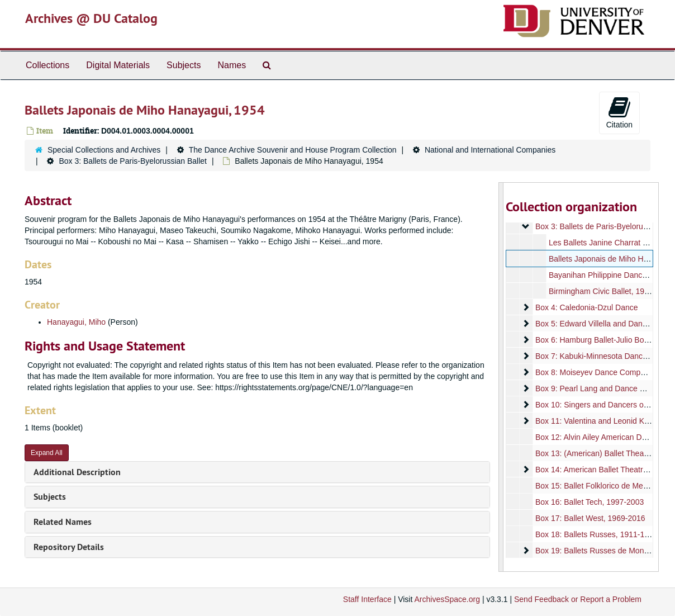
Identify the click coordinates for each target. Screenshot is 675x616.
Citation (619, 112)
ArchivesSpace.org (447, 599)
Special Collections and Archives (104, 150)
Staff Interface (367, 599)
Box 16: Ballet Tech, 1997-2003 (589, 502)
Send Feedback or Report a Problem (578, 599)
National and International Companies (490, 150)
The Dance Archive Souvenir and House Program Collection (293, 150)
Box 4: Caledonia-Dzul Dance (586, 307)
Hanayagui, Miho (76, 322)
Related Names (63, 522)
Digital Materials (118, 65)
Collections (47, 65)
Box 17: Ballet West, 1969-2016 (590, 518)
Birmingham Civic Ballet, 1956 (600, 291)
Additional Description (77, 472)
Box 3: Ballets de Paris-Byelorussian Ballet (133, 161)
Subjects (184, 65)
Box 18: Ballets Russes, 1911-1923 (596, 534)
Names (232, 65)
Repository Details (69, 547)
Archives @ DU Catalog (91, 18)
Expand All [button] (47, 453)
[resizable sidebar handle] (501, 377)
